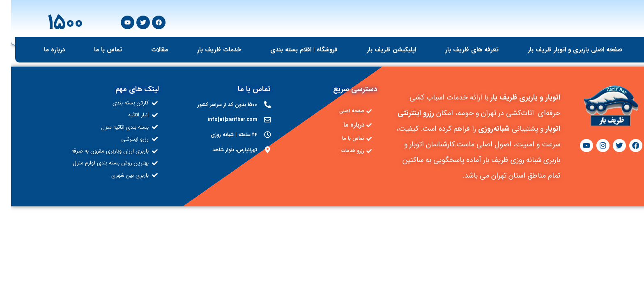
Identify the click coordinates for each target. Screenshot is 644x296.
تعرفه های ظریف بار (461, 50)
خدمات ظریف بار (208, 50)
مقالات (148, 50)
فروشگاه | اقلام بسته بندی (293, 50)
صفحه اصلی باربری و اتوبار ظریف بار (564, 50)
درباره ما (43, 50)
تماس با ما (97, 50)
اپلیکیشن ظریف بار (380, 50)
